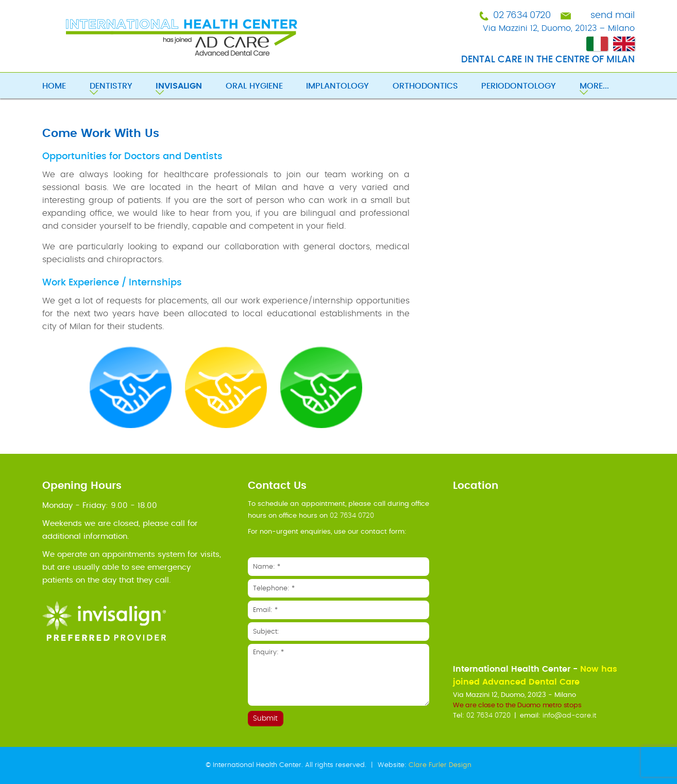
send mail (613, 15)
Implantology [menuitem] (337, 86)
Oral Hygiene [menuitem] (254, 86)
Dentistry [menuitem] (111, 86)
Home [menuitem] (54, 86)
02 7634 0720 (522, 15)
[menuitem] (191, 87)
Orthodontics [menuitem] (425, 86)
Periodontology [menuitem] (519, 86)
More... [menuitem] (594, 86)
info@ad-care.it (569, 716)
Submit (265, 719)
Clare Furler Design (440, 765)
